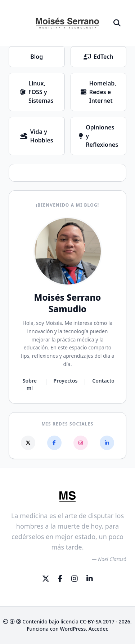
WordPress (73, 629)
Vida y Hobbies (37, 136)
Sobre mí (30, 384)
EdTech (98, 57)
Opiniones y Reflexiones (98, 136)
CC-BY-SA (91, 621)
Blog (37, 57)
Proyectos (66, 381)
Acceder (98, 629)
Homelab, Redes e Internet (98, 92)
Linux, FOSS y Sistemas (37, 92)
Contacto (103, 381)
